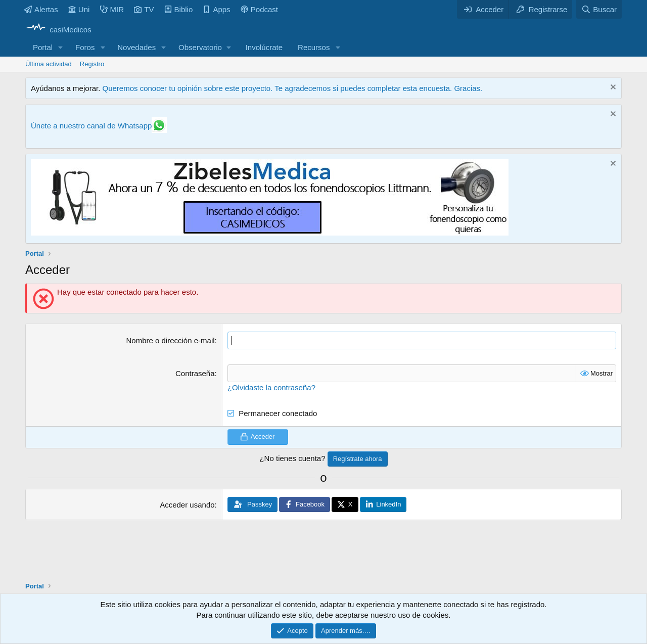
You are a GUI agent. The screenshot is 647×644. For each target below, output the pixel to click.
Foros (85, 47)
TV (144, 9)
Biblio (179, 9)
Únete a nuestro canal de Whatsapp (91, 126)
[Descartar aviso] (612, 88)
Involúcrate (264, 47)
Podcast (259, 9)
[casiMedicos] (58, 30)
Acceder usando (187, 505)
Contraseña (195, 373)
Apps (216, 9)
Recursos (314, 47)
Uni (79, 9)
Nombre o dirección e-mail (170, 340)
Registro (92, 64)
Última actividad (49, 64)
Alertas (41, 9)
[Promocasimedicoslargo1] (270, 233)
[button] (61, 47)
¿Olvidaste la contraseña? (271, 387)
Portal (43, 47)
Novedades (136, 47)
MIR (112, 9)
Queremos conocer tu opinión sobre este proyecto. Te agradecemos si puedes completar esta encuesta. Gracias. (292, 88)
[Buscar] (599, 9)
